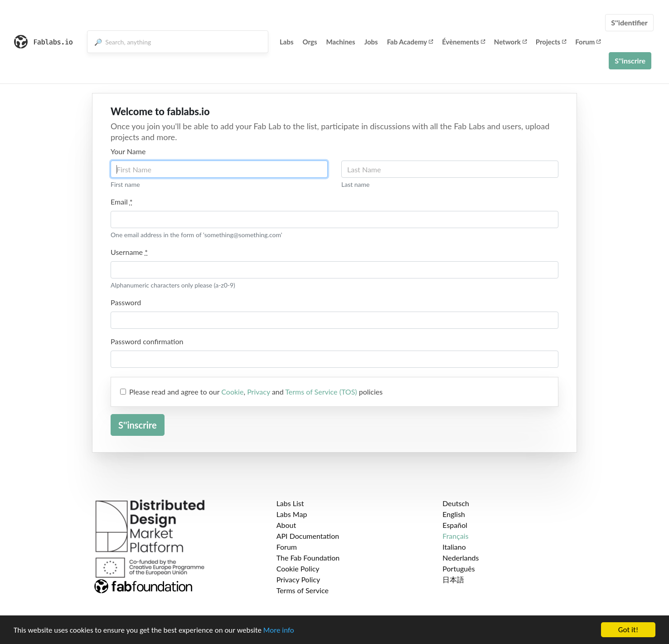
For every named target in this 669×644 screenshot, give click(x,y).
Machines (341, 42)
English (454, 514)
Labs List (290, 503)
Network (510, 42)
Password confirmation (147, 341)
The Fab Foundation (308, 558)
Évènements (463, 42)
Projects (551, 42)
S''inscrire (630, 61)
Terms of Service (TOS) (321, 392)
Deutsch (456, 503)
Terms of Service (303, 590)
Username (129, 252)
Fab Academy (410, 42)
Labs (287, 42)
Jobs (371, 42)
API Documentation (308, 536)
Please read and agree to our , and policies (256, 392)
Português (458, 568)
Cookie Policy (298, 568)
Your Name (128, 151)
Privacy (259, 392)
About (286, 525)
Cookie (232, 392)
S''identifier (629, 22)
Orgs (310, 42)
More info (279, 630)
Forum (588, 42)
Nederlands (461, 558)
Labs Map (292, 514)
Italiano (454, 547)
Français (455, 536)
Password (126, 302)
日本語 (453, 579)
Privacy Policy (298, 579)
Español (455, 525)
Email (122, 202)
